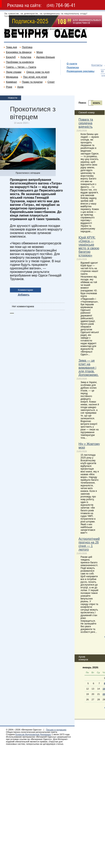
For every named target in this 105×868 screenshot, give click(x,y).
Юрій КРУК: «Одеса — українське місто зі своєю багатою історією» (89, 246)
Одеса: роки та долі (38, 72)
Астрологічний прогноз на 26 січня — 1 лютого (89, 544)
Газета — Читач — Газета (21, 67)
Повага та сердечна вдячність (86, 123)
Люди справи (14, 72)
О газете (72, 64)
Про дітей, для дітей (35, 77)
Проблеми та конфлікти (20, 62)
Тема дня (11, 47)
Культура (26, 57)
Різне (9, 87)
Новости (13, 98)
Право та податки (32, 82)
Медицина (12, 77)
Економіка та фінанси (19, 52)
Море (40, 52)
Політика (27, 47)
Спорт (51, 82)
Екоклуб (11, 57)
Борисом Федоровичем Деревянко (33, 734)
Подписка (73, 67)
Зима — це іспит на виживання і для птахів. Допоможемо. (89, 368)
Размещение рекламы (81, 71)
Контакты (97, 65)
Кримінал (11, 82)
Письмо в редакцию (56, 730)
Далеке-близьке (46, 57)
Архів (20, 87)
